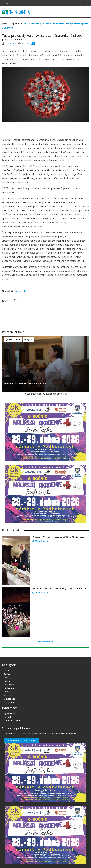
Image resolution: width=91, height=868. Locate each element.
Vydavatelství (10, 713)
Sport (6, 678)
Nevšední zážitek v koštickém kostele (25, 384)
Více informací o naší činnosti (22, 740)
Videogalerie (9, 699)
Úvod (5, 24)
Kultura (18, 340)
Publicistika (9, 688)
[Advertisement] (45, 129)
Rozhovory (9, 685)
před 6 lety (27, 44)
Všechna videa (45, 642)
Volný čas (28, 340)
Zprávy (16, 24)
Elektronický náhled (13, 720)
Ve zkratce (9, 695)
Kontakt (8, 717)
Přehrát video (41, 541)
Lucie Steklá (12, 44)
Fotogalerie (9, 702)
